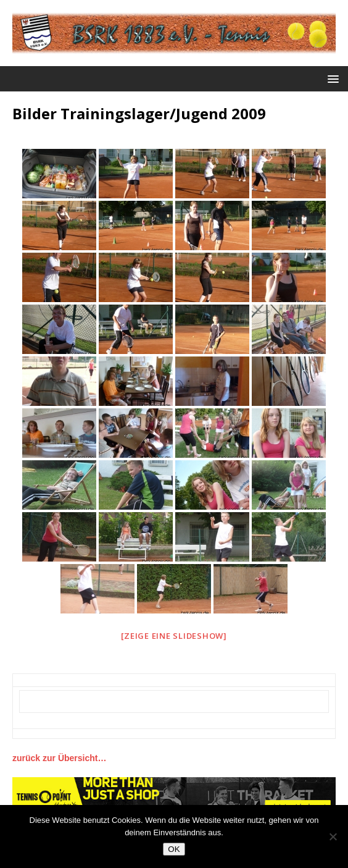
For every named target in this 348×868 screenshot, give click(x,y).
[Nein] (333, 836)
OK (174, 849)
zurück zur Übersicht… (59, 758)
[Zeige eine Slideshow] (174, 636)
